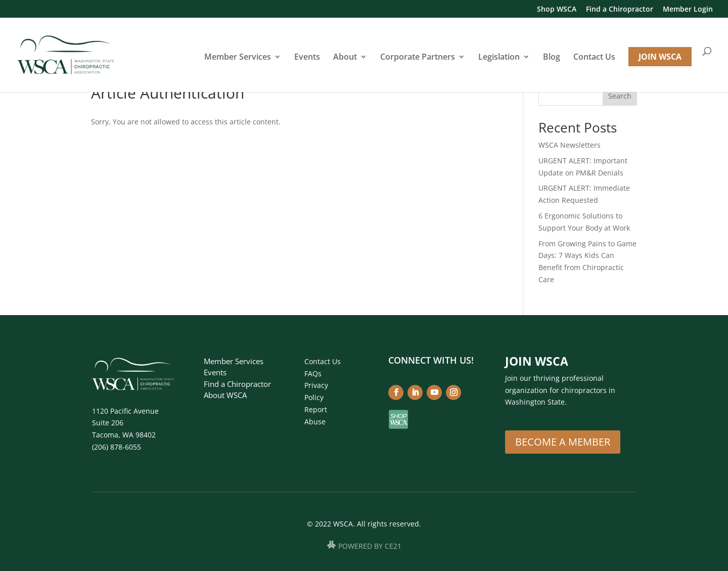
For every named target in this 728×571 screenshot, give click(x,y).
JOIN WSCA (660, 57)
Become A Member (563, 442)
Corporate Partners (418, 58)
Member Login (688, 10)
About (345, 58)
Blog (552, 58)
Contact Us (594, 58)
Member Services (238, 58)
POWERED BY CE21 (370, 546)
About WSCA (225, 395)
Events (307, 58)
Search (620, 96)
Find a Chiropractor (620, 10)
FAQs (313, 374)
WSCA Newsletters (570, 145)
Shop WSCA (557, 10)
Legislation (499, 58)
